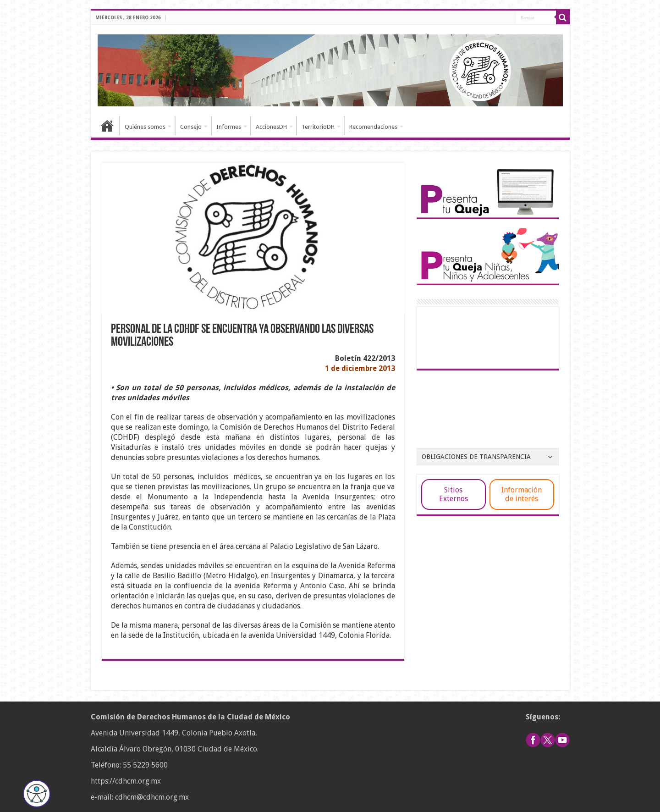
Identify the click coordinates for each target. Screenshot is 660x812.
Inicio (107, 126)
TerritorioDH (318, 127)
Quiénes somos (145, 127)
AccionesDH (271, 127)
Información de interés (522, 494)
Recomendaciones (373, 127)
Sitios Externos (454, 494)
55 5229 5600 (145, 765)
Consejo (191, 127)
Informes (229, 127)
